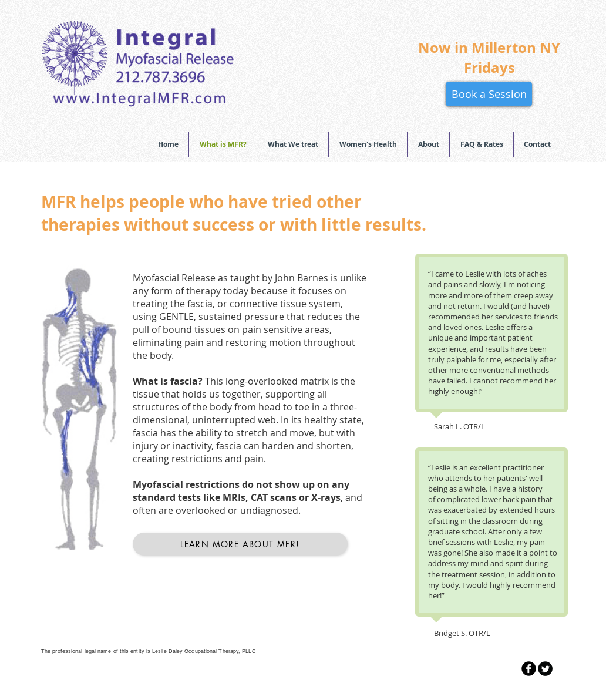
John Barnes (300, 278)
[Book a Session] (489, 94)
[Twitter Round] (545, 669)
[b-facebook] (529, 669)
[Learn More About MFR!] (240, 544)
